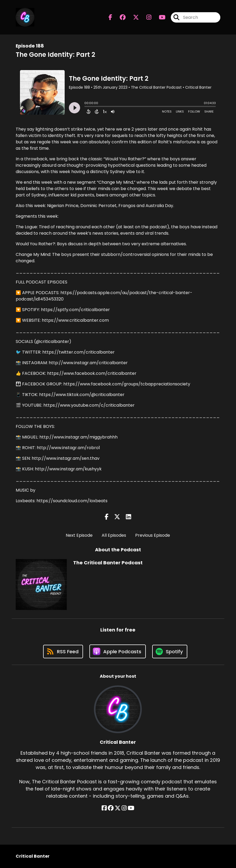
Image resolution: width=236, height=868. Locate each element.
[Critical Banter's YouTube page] (131, 808)
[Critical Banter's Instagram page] (124, 808)
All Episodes (114, 535)
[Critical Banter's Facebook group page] (111, 808)
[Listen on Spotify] (170, 652)
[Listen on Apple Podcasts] (118, 651)
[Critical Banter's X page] (118, 808)
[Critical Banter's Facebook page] (104, 808)
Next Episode (79, 535)
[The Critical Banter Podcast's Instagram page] (146, 17)
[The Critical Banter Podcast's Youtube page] (159, 17)
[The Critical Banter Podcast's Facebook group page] (119, 17)
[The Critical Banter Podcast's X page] (133, 17)
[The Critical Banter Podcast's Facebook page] (110, 17)
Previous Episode (153, 535)
